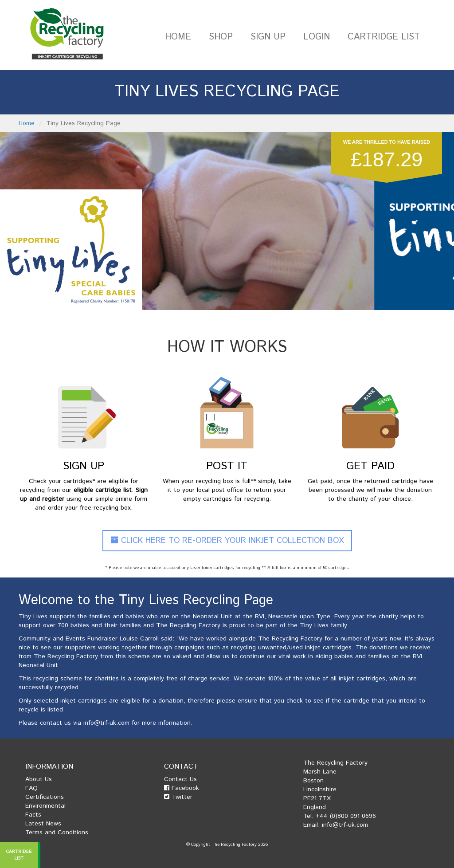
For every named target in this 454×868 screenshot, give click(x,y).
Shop (221, 37)
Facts (33, 815)
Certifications (45, 797)
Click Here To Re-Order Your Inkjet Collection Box (227, 541)
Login (317, 37)
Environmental (45, 806)
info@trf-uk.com (106, 723)
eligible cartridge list (103, 490)
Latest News (43, 824)
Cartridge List (384, 37)
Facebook (182, 788)
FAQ (31, 788)
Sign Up (268, 37)
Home (178, 37)
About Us (39, 779)
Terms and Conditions (57, 833)
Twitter (178, 797)
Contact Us (180, 779)
